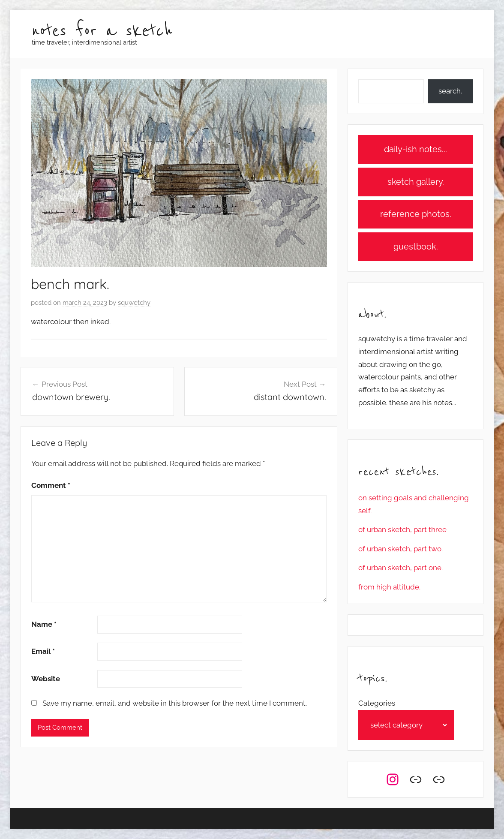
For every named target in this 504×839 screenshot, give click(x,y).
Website (46, 679)
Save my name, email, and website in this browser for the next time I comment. (175, 703)
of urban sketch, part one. (400, 568)
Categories (377, 703)
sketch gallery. (416, 182)
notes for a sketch (102, 31)
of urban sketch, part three (402, 529)
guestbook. (416, 247)
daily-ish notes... (415, 149)
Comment (51, 485)
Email (43, 651)
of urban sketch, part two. (400, 549)
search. (450, 91)
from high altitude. (389, 587)
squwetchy (134, 303)
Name (44, 624)
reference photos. (416, 214)
